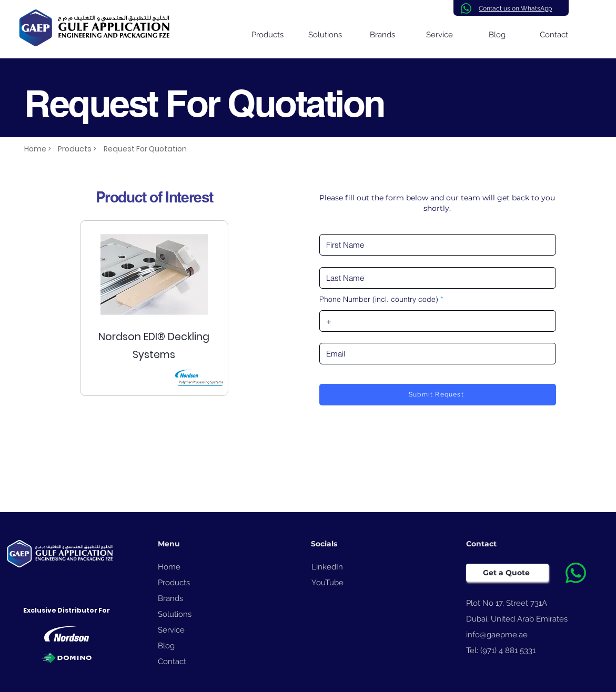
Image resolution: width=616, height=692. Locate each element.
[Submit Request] (438, 395)
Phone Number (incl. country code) (379, 299)
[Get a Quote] (507, 573)
